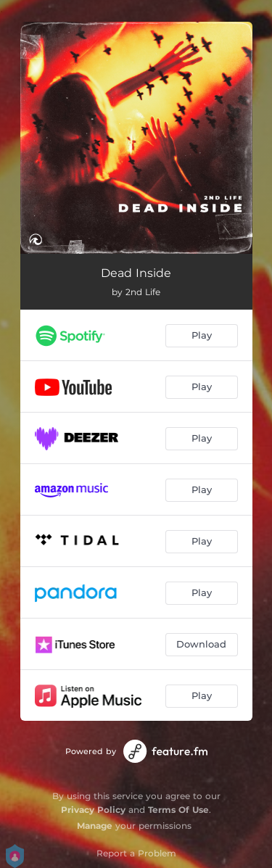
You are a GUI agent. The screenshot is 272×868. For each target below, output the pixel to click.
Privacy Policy (93, 810)
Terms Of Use (178, 810)
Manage (95, 826)
